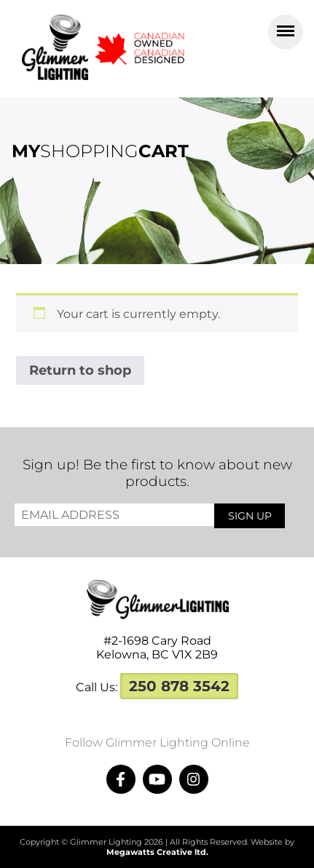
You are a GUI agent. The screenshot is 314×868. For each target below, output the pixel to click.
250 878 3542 (179, 686)
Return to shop (80, 370)
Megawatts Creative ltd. (157, 852)
